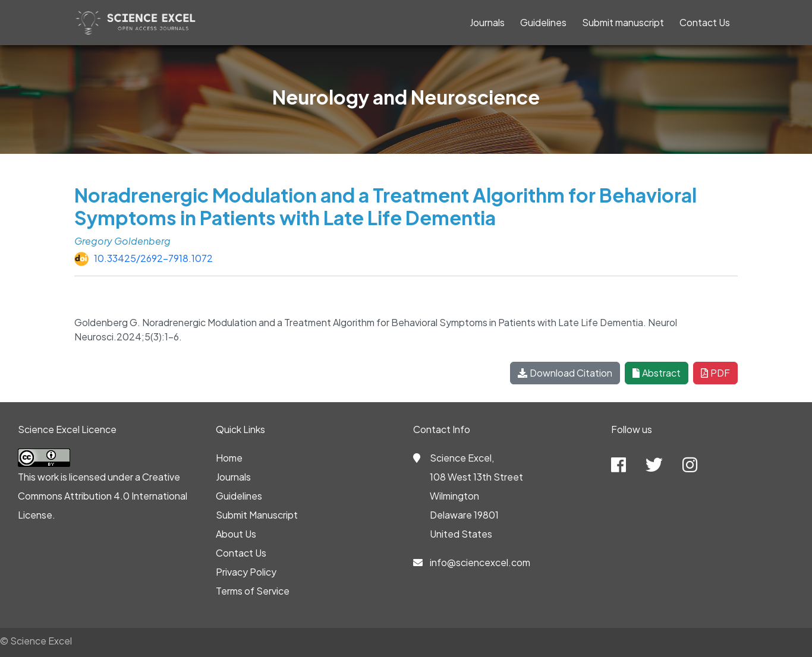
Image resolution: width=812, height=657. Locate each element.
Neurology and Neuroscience (406, 97)
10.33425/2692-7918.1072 (153, 258)
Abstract (657, 373)
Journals (487, 22)
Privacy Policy (246, 572)
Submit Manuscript (257, 515)
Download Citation (565, 373)
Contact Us (705, 22)
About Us (236, 534)
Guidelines (543, 22)
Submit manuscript (623, 22)
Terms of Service (253, 591)
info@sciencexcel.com (480, 562)
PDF (715, 373)
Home (229, 458)
